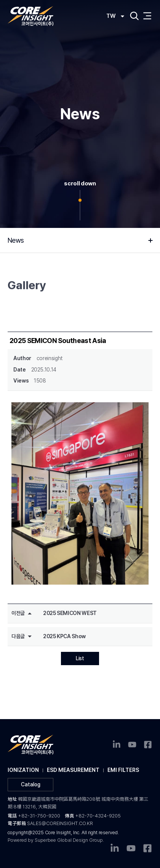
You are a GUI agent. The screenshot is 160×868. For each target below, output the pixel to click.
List (80, 658)
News (18, 240)
